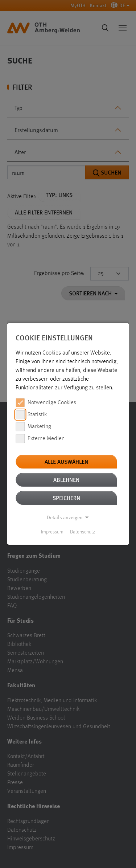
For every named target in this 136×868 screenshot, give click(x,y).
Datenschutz (83, 532)
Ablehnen (66, 480)
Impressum (52, 532)
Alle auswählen (66, 461)
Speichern (66, 498)
